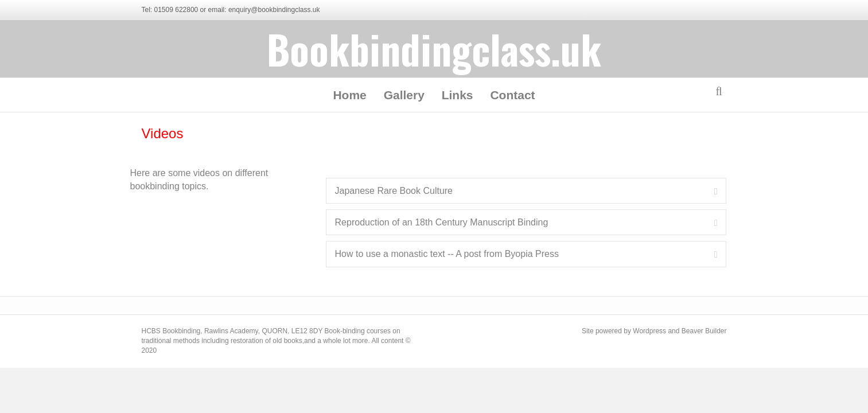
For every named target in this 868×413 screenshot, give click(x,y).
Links (458, 95)
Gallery (404, 95)
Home (349, 95)
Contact (512, 95)
